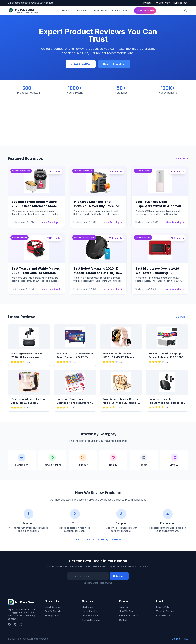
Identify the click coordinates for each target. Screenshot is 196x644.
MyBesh (148, 3)
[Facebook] (9, 624)
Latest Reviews (53, 607)
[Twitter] (15, 624)
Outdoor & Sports (91, 616)
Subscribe (119, 576)
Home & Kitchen (90, 611)
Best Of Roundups (114, 64)
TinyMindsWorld (162, 3)
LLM (186, 639)
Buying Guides (120, 11)
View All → (182, 317)
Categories (97, 11)
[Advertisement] (98, 118)
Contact (123, 620)
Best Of (82, 11)
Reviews (67, 11)
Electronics (88, 607)
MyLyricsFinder (181, 3)
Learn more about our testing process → (98, 539)
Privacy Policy (163, 607)
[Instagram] (20, 624)
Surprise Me (145, 11)
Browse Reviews (81, 64)
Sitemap (176, 639)
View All (182, 158)
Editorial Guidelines (129, 616)
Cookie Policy (163, 616)
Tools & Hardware (91, 620)
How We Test (126, 611)
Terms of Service (165, 611)
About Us (124, 607)
